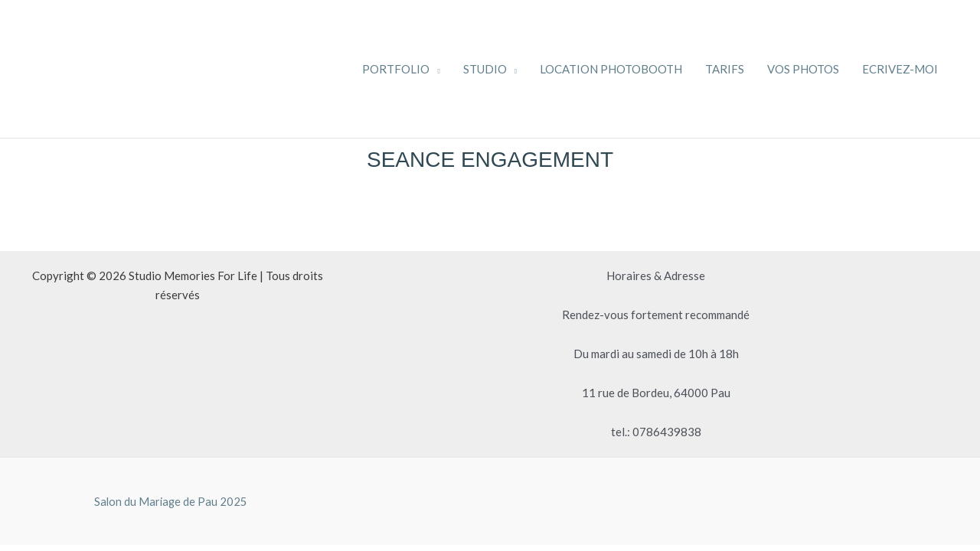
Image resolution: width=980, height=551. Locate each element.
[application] (434, 69)
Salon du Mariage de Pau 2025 (171, 501)
